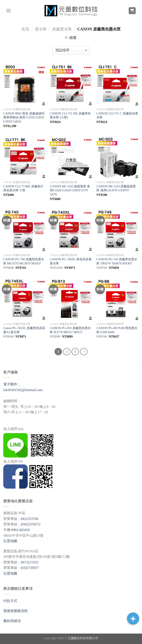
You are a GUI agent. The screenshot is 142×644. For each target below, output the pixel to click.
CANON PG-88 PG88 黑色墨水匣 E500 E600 (117, 330)
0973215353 (29, 562)
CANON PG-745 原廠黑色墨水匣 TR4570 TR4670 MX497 (117, 261)
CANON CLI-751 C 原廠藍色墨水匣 (117, 115)
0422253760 (29, 519)
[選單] (9, 11)
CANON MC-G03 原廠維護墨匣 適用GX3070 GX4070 (116, 188)
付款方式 (10, 601)
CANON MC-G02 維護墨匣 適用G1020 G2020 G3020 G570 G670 (70, 190)
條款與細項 (12, 621)
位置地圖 (10, 541)
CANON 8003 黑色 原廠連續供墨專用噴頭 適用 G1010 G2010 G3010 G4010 (24, 117)
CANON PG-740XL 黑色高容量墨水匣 (71, 261)
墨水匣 (41, 29)
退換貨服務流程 (15, 611)
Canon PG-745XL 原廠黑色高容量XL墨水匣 (24, 330)
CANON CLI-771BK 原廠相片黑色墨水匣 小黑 (23, 188)
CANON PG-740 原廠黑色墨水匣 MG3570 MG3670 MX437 (24, 261)
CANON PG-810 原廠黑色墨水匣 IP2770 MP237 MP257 (70, 330)
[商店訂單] (71, 50)
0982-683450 (20, 530)
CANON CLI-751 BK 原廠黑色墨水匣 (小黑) (70, 115)
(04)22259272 (31, 524)
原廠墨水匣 (62, 29)
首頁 (25, 29)
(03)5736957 (30, 568)
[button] (133, 619)
